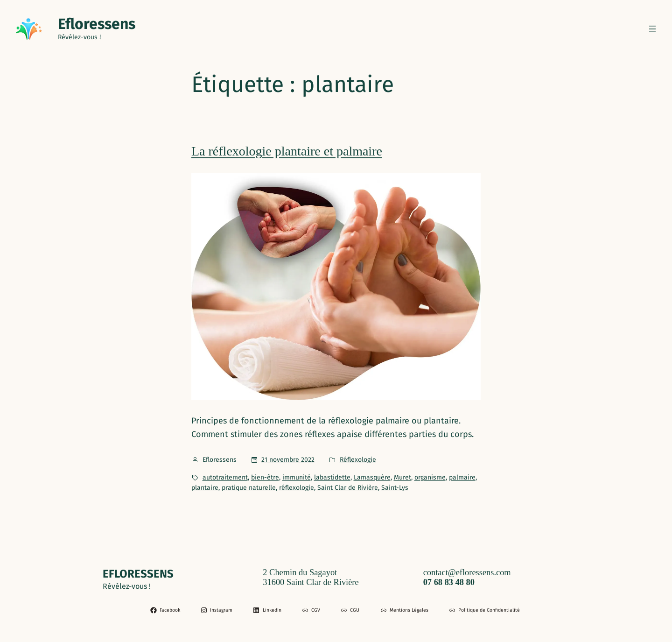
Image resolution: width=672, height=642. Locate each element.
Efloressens (97, 24)
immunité (297, 477)
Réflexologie (358, 460)
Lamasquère (372, 477)
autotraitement (225, 477)
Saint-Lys (395, 488)
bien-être (265, 477)
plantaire (205, 488)
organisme (430, 477)
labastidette (332, 477)
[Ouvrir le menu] (652, 29)
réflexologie (297, 488)
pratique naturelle (249, 488)
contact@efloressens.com (467, 572)
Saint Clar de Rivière (348, 488)
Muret (402, 477)
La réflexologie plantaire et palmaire (287, 151)
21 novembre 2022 (288, 460)
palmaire (462, 477)
